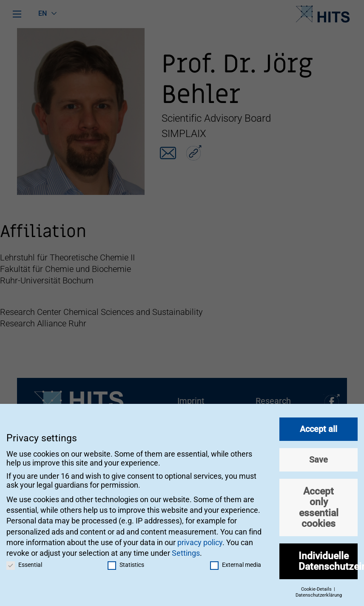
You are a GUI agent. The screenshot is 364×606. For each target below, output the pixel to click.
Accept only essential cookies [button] (319, 504)
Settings (186, 550)
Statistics (126, 561)
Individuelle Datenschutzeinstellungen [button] (328, 558)
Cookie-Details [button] (317, 586)
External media (236, 561)
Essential (24, 561)
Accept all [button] (318, 426)
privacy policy (200, 539)
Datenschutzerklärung (319, 592)
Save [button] (318, 456)
